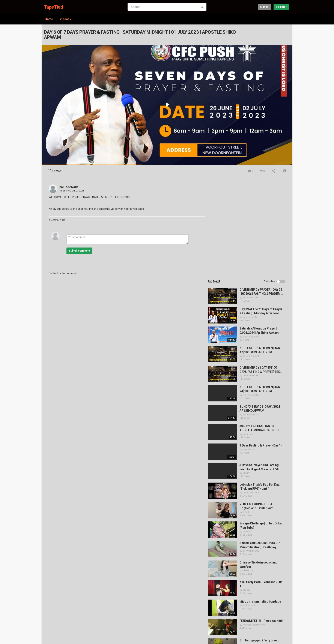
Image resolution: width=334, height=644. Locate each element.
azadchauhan (251, 551)
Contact (58, 623)
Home (49, 19)
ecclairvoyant (251, 317)
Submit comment (79, 251)
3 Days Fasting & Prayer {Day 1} (262, 348)
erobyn (248, 493)
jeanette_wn (250, 352)
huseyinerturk (252, 278)
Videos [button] (66, 19)
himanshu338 (251, 200)
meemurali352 (252, 298)
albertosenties (252, 239)
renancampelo (252, 395)
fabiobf (248, 571)
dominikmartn (252, 454)
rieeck (247, 434)
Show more (57, 220)
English (282, 636)
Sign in (264, 7)
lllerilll (247, 415)
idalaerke (249, 473)
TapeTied (53, 7)
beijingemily (251, 220)
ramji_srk (249, 337)
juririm (247, 376)
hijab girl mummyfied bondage (261, 504)
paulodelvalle (69, 187)
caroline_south (252, 259)
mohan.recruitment (255, 532)
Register (281, 7)
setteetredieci (252, 508)
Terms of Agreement (80, 623)
